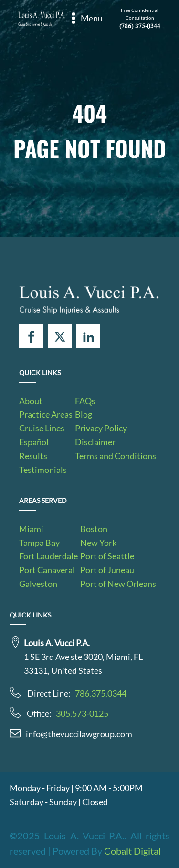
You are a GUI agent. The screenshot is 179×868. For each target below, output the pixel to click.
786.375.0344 (101, 693)
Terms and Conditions (116, 456)
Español (34, 442)
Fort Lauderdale (48, 556)
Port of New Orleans (118, 584)
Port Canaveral (47, 570)
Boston (94, 529)
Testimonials (43, 470)
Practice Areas (46, 414)
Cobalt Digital (132, 851)
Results (33, 456)
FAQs (85, 401)
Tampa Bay (39, 543)
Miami (31, 529)
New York (98, 543)
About (31, 401)
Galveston (38, 584)
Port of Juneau (107, 570)
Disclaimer (95, 442)
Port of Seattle (107, 556)
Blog (84, 414)
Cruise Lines (42, 428)
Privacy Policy (101, 428)
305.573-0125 (82, 713)
